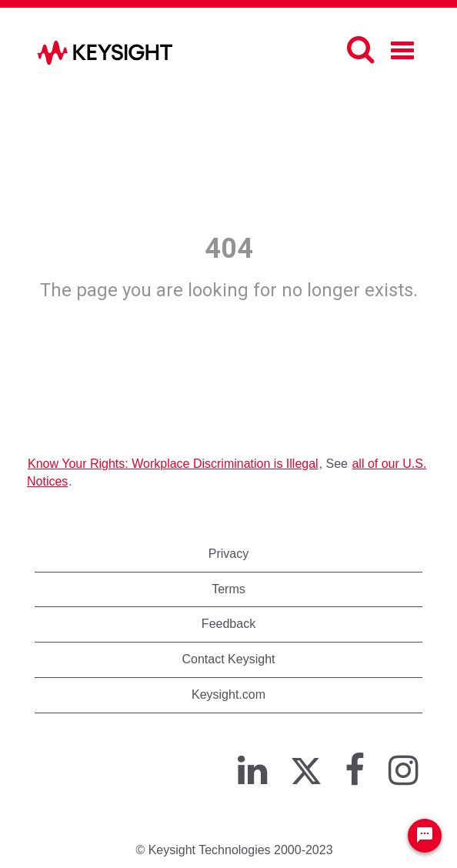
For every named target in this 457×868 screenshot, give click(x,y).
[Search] (360, 49)
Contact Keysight (229, 659)
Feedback (228, 624)
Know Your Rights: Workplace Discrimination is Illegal (173, 464)
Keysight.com (228, 694)
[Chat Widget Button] (425, 836)
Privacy (228, 554)
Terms (228, 589)
